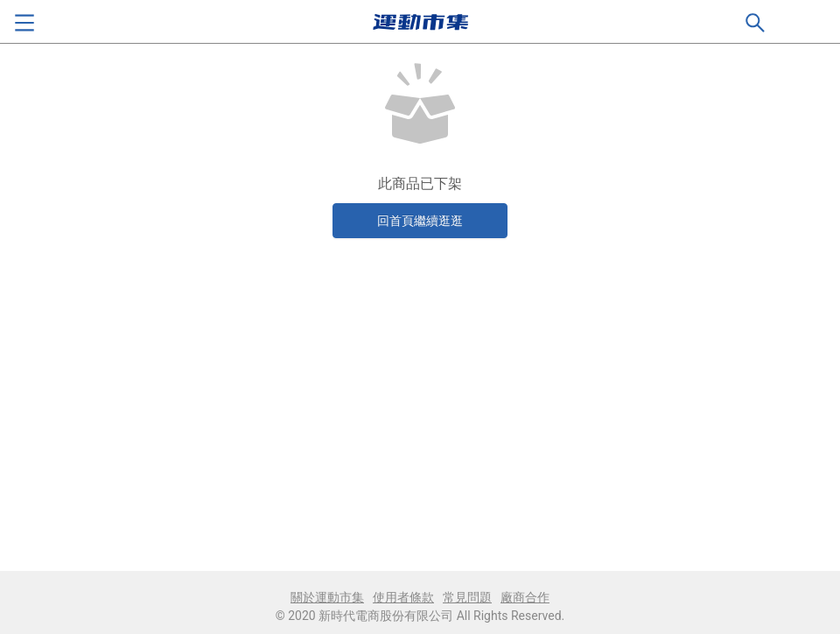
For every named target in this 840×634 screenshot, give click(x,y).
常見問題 (467, 597)
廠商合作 (525, 597)
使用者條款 (403, 597)
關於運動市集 (327, 597)
